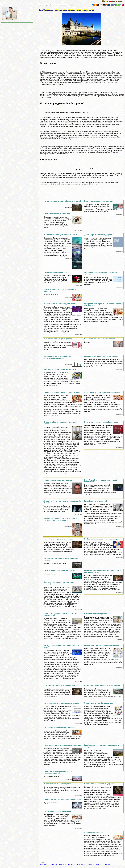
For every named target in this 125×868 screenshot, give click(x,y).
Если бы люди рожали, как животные (99, 201)
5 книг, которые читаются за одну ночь (99, 784)
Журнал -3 (62, 865)
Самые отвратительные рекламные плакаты (61, 686)
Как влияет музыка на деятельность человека (61, 703)
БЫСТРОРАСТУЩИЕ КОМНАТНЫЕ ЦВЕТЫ (60, 370)
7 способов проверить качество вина (58, 539)
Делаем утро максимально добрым (98, 235)
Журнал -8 (109, 865)
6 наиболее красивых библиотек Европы (72, 113)
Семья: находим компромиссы (96, 614)
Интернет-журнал (114, 1)
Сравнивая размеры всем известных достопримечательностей (58, 357)
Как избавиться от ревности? (96, 501)
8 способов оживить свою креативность (100, 339)
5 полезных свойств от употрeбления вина (101, 422)
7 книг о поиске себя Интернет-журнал (99, 703)
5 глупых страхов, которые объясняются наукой (62, 201)
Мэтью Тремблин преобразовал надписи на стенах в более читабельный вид (60, 519)
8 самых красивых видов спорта (56, 272)
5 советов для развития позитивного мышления (62, 745)
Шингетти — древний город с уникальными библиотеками (79, 169)
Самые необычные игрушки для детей (58, 339)
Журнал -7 (99, 865)
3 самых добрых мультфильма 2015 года (59, 571)
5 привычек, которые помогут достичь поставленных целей (58, 772)
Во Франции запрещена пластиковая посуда (102, 539)
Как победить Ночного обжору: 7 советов (59, 728)
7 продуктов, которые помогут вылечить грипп (62, 392)
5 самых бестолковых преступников (58, 480)
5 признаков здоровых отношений (57, 214)
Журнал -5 (81, 865)
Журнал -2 (53, 865)
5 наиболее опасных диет (94, 832)
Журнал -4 (72, 865)
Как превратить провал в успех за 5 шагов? (101, 356)
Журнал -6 (90, 865)
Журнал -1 (44, 865)
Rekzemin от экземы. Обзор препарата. (59, 784)
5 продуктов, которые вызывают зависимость (102, 392)
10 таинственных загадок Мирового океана (60, 235)
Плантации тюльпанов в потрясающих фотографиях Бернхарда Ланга (58, 583)
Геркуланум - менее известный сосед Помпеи (102, 686)
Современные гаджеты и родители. (57, 811)
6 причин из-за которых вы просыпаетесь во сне (62, 800)
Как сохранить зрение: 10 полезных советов (102, 645)
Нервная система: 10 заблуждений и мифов (60, 304)
